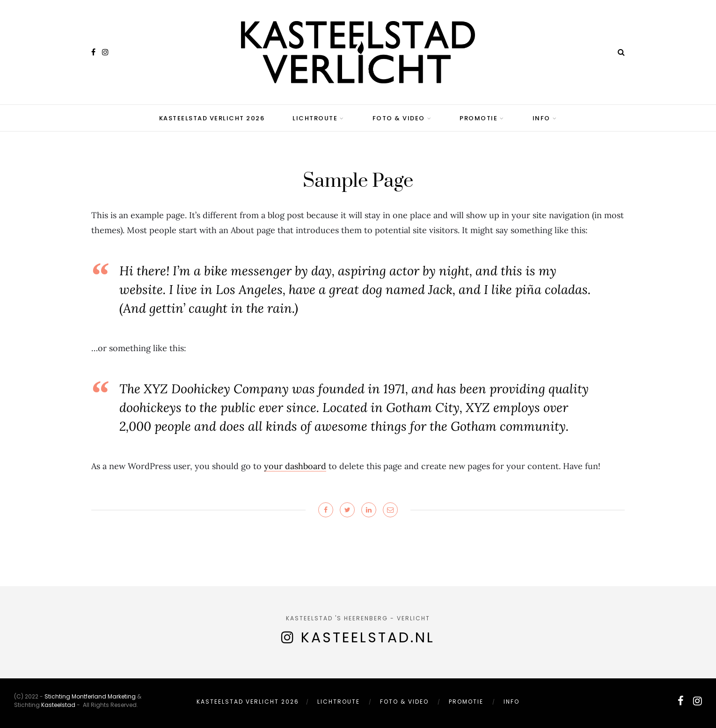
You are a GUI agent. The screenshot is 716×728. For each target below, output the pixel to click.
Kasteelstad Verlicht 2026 (212, 118)
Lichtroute (315, 118)
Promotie (479, 118)
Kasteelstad (58, 705)
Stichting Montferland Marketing (90, 696)
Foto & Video (399, 118)
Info (541, 118)
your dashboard (295, 466)
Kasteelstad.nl (368, 638)
